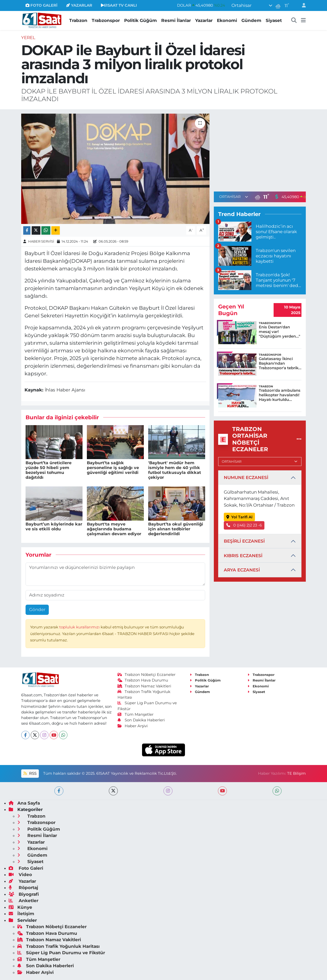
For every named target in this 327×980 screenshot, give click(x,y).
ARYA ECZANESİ (242, 570)
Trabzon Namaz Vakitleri (144, 686)
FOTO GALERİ (42, 5)
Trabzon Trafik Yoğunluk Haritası (59, 946)
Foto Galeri (26, 868)
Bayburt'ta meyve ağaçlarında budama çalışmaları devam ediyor (114, 529)
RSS (30, 773)
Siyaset (274, 20)
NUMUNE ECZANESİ (246, 477)
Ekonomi (227, 20)
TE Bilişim (296, 773)
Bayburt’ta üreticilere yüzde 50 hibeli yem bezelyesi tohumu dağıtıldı (49, 470)
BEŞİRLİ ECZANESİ (244, 541)
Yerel (28, 38)
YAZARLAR (79, 5)
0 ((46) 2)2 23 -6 (244, 525)
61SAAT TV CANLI (119, 5)
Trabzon (78, 20)
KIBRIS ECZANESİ (243, 556)
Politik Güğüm (141, 20)
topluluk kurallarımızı (80, 627)
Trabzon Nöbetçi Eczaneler (147, 675)
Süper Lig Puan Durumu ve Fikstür (61, 953)
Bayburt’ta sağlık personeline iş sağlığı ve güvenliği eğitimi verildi (113, 468)
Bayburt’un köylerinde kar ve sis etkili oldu (54, 527)
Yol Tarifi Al (240, 517)
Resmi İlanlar (176, 20)
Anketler (24, 901)
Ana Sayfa (24, 803)
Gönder (37, 609)
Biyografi (24, 894)
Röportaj (23, 888)
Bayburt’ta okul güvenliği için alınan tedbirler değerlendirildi (176, 529)
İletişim (21, 914)
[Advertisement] (260, 149)
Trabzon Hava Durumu (143, 680)
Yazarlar (204, 20)
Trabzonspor (106, 20)
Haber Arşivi (133, 726)
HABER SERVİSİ (41, 241)
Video (20, 875)
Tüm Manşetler (136, 714)
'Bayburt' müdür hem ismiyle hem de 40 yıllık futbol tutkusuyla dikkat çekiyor (175, 470)
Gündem (251, 20)
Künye (20, 907)
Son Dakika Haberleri (141, 720)
